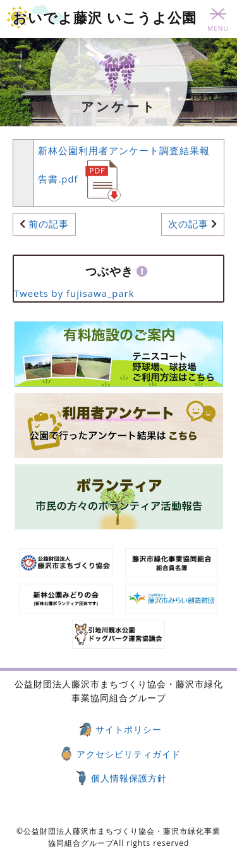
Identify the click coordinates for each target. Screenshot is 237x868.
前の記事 (49, 224)
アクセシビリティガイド (129, 754)
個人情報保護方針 (129, 778)
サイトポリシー (129, 729)
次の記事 (188, 224)
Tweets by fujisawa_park (74, 293)
